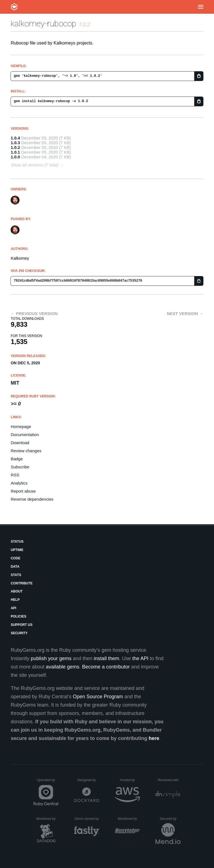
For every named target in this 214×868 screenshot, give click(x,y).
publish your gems (51, 658)
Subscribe (20, 467)
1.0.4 (15, 138)
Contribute (22, 583)
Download (20, 443)
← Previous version (34, 313)
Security (19, 633)
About (17, 591)
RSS (15, 475)
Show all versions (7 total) (35, 165)
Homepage (21, 426)
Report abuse (23, 491)
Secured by (170, 819)
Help (15, 600)
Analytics (19, 483)
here (154, 738)
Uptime (17, 550)
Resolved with (169, 780)
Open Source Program (98, 697)
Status (17, 542)
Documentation (25, 435)
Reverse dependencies (32, 499)
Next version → (185, 313)
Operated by (48, 782)
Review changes (26, 451)
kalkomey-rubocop (43, 24)
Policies (18, 616)
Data (15, 567)
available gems (63, 667)
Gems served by (87, 819)
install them (107, 658)
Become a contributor (106, 667)
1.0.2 (15, 147)
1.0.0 (15, 157)
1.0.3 (15, 143)
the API (140, 658)
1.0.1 (15, 152)
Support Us (21, 625)
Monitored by (47, 819)
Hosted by (130, 780)
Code (15, 558)
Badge (17, 459)
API (13, 608)
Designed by (88, 780)
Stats (16, 575)
